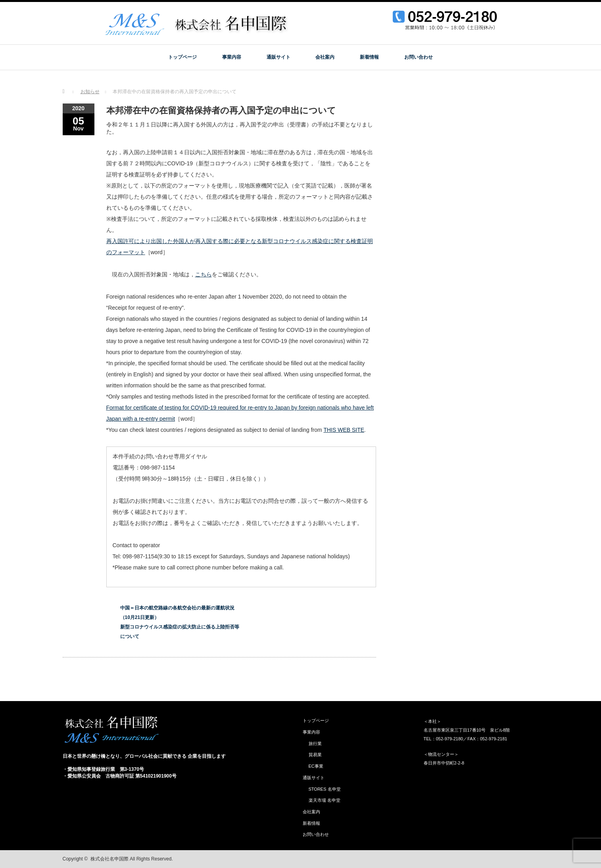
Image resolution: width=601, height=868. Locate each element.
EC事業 (316, 766)
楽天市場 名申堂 (325, 800)
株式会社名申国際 (109, 859)
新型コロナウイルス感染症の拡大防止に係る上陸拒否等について (180, 632)
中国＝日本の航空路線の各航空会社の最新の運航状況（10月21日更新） (177, 613)
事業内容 (232, 57)
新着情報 (369, 57)
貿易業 (315, 755)
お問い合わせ (419, 57)
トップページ (182, 57)
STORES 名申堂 (325, 789)
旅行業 (315, 743)
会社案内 (325, 57)
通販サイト (278, 57)
